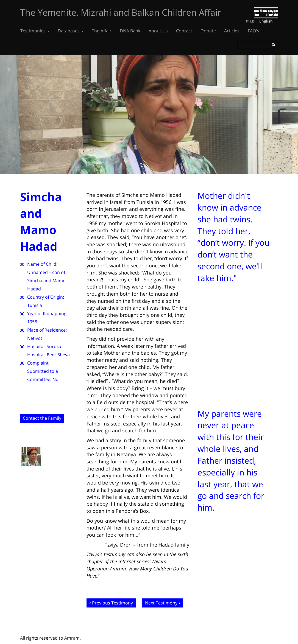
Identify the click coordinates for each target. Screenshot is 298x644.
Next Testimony (161, 603)
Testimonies (35, 31)
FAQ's (254, 31)
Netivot (35, 338)
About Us (158, 31)
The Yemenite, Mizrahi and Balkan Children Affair (121, 12)
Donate (208, 31)
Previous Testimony (112, 603)
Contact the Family (42, 418)
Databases (71, 31)
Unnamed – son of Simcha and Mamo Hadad (46, 281)
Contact (184, 31)
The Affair (102, 31)
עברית (251, 21)
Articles (232, 31)
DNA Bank (130, 31)
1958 (32, 322)
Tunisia (35, 305)
